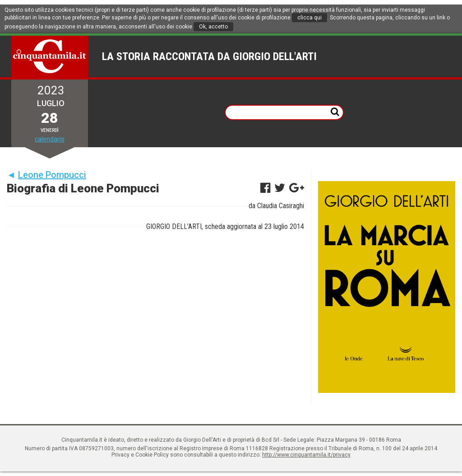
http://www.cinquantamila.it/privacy (306, 455)
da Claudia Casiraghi (276, 206)
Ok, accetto (213, 27)
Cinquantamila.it (50, 56)
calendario (50, 139)
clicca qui (310, 18)
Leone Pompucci (52, 175)
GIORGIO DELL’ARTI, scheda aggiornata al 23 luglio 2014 (225, 226)
